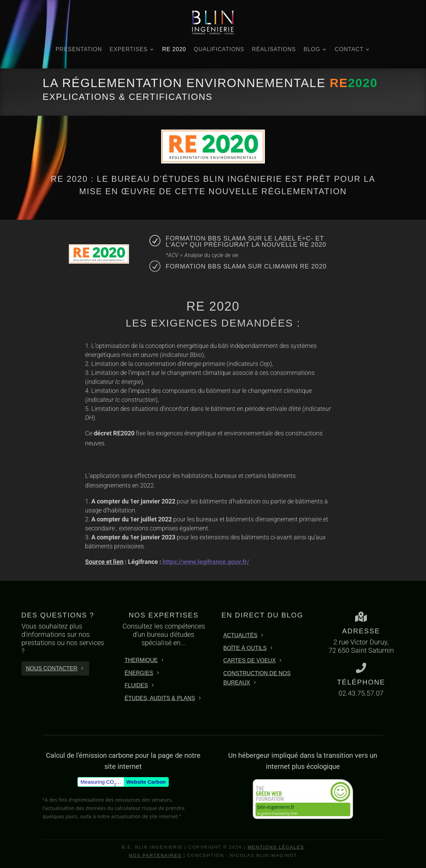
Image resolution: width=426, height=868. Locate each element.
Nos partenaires (155, 855)
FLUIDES (136, 685)
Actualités (240, 635)
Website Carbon (146, 782)
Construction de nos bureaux (257, 678)
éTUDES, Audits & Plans (160, 698)
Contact (349, 49)
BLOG (312, 49)
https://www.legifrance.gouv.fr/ (206, 562)
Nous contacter (52, 668)
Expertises (129, 49)
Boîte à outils (245, 648)
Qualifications (219, 49)
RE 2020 (174, 49)
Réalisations (274, 49)
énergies (139, 673)
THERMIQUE (141, 660)
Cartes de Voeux (250, 661)
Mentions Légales (276, 847)
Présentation (79, 49)
